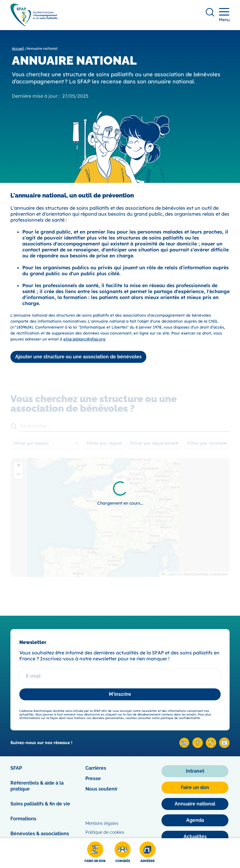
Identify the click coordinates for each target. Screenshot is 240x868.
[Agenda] (195, 820)
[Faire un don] (95, 853)
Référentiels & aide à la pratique (37, 786)
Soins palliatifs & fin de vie (40, 804)
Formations (23, 819)
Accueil (18, 48)
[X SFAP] (211, 746)
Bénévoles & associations (40, 834)
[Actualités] (195, 837)
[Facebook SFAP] (198, 746)
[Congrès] (123, 853)
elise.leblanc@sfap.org (84, 339)
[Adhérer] (148, 853)
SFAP (16, 768)
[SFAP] (34, 25)
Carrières (96, 768)
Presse (93, 778)
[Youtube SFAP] (224, 746)
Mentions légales (102, 823)
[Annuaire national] (195, 804)
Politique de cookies (105, 832)
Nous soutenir (101, 789)
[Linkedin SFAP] (184, 746)
